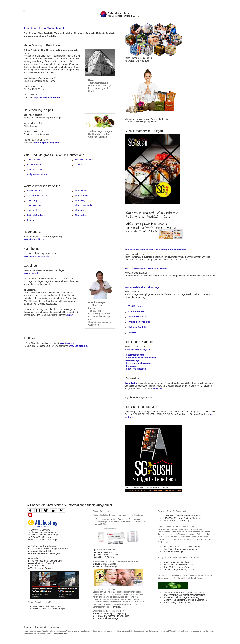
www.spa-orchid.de (79, 346)
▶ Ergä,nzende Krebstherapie (42, 546)
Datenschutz (41, 627)
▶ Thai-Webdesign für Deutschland (45, 561)
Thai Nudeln (81, 215)
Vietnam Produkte (36, 170)
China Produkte (35, 165)
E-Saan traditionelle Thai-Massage (142, 287)
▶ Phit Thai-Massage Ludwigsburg (109, 614)
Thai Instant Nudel (84, 205)
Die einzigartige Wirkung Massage (180, 570)
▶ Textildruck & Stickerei (105, 550)
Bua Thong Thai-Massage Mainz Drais (182, 547)
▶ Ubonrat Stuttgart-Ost (39, 551)
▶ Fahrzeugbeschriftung (105, 552)
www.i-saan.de (67, 343)
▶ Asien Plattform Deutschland (43, 563)
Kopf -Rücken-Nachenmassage (142, 358)
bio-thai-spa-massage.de (46, 143)
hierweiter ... (117, 607)
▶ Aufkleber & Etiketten (104, 557)
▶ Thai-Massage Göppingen (42, 568)
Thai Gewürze (34, 205)
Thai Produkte (34, 160)
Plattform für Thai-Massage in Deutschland (184, 593)
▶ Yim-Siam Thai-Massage (106, 618)
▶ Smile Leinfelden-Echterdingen (44, 553)
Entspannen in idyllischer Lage (178, 565)
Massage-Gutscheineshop (176, 562)
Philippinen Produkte (37, 174)
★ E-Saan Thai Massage (40, 537)
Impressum (56, 627)
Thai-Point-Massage (173, 551)
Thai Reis (80, 210)
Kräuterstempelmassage (139, 363)
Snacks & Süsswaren (37, 196)
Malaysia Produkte (84, 160)
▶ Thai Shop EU (36, 566)
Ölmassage (132, 366)
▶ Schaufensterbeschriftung (106, 555)
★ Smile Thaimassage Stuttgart (43, 540)
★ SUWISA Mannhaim (39, 530)
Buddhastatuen (34, 191)
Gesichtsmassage (135, 355)
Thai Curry (32, 200)
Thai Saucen (81, 191)
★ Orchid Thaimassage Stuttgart (44, 535)
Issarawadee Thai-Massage (177, 521)
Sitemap (27, 627)
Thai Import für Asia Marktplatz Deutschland (185, 595)
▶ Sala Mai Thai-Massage (105, 566)
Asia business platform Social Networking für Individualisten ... (157, 250)
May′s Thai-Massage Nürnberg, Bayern (182, 516)
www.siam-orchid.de (34, 239)
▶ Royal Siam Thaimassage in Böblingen (47, 609)
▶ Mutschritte (35, 558)
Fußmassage (133, 360)
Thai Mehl (32, 210)
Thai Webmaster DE (63, 633)
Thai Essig (80, 200)
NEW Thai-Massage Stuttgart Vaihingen (183, 518)
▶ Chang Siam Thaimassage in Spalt (46, 606)
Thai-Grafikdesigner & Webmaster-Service (146, 269)
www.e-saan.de (31, 273)
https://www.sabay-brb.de (47, 98)
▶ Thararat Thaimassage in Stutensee (111, 616)
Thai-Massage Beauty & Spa (177, 602)
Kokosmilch (33, 220)
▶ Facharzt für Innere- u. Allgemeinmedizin (49, 549)
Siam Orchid (131, 383)
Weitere (79, 165)
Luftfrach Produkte (36, 215)
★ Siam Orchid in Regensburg (43, 532)
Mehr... (71, 315)
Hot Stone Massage (136, 369)
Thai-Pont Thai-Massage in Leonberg (181, 597)
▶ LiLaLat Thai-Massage (105, 564)
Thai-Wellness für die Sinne (177, 567)
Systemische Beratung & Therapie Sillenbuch (185, 600)
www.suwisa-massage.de (36, 256)
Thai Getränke (82, 196)
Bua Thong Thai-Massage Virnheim (181, 549)
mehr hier (158, 389)
